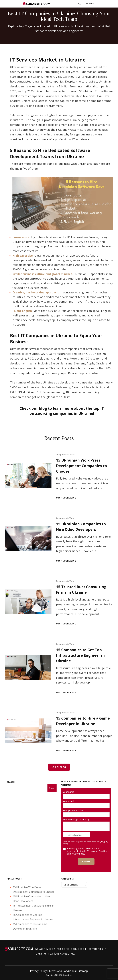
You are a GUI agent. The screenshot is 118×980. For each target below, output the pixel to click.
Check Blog (59, 767)
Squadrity (67, 975)
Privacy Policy (38, 971)
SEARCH (11, 782)
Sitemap (83, 971)
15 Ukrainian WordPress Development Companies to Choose (82, 466)
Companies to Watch (66, 454)
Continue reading (66, 498)
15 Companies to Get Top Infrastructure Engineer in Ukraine (80, 655)
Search (52, 788)
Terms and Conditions (98, 851)
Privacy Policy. (78, 854)
